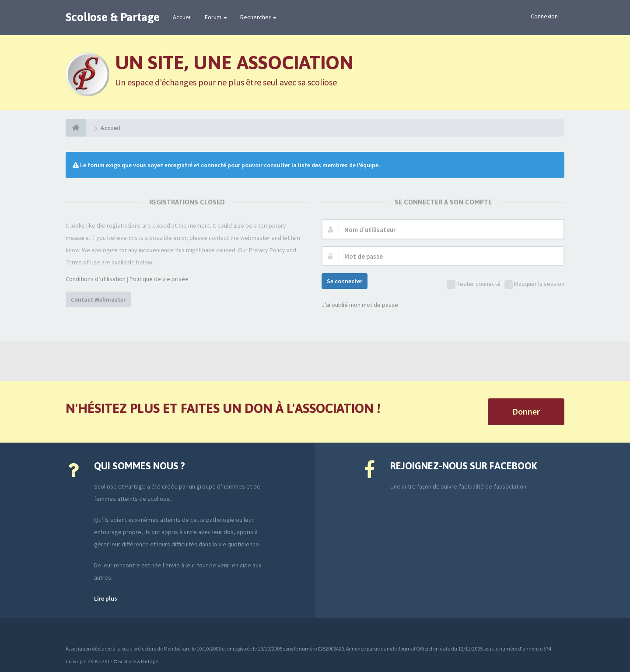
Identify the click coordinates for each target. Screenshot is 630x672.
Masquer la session (534, 284)
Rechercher (258, 17)
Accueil (182, 17)
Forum (216, 17)
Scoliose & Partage (113, 17)
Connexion (544, 16)
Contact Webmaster (98, 299)
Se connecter (345, 281)
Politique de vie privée (159, 279)
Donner (526, 411)
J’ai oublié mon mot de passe (360, 305)
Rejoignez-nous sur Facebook (464, 466)
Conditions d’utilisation (96, 279)
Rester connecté (474, 284)
